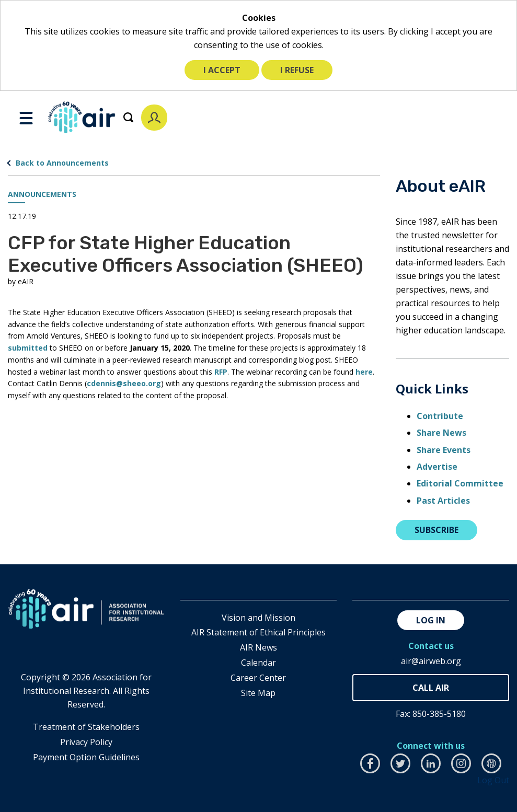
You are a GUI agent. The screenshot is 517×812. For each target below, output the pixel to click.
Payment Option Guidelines (86, 757)
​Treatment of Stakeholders (86, 727)
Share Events (444, 450)
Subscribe (436, 530)
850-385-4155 (431, 688)
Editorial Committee (460, 483)
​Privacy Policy (86, 742)
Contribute (440, 416)
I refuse (297, 70)
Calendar (258, 663)
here (364, 372)
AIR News (258, 647)
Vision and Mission (258, 618)
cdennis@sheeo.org (124, 383)
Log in (431, 620)
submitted (29, 348)
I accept (222, 70)
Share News (441, 433)
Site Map (258, 693)
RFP (221, 372)
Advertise (437, 467)
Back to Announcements (62, 163)
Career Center (258, 678)
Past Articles (443, 501)
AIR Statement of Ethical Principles (258, 632)
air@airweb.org (431, 661)
